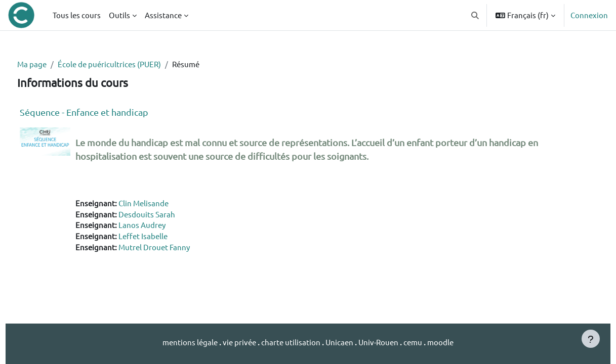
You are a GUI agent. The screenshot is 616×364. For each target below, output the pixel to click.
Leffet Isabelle (162, 237)
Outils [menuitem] (119, 15)
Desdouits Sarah (166, 215)
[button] (476, 15)
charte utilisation (292, 342)
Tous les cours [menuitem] (77, 15)
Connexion (589, 15)
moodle (440, 342)
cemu (414, 342)
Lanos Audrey (161, 226)
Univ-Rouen (378, 342)
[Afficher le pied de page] (591, 339)
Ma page (51, 64)
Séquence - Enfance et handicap (103, 112)
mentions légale (191, 342)
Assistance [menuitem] (163, 15)
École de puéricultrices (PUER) (128, 64)
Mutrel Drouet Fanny (173, 249)
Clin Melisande (162, 203)
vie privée (239, 342)
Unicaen (340, 342)
